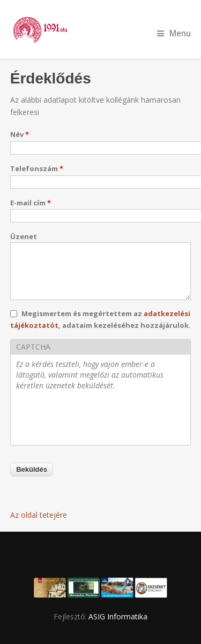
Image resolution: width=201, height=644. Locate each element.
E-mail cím (31, 203)
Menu (174, 33)
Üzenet (24, 236)
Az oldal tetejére (39, 515)
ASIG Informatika (118, 616)
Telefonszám (37, 168)
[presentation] (98, 419)
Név (20, 134)
